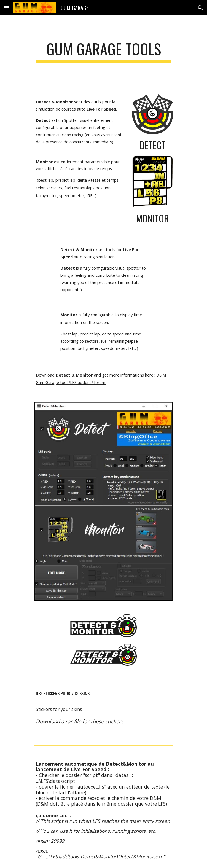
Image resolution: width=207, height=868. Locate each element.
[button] (7, 8)
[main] (103, 52)
